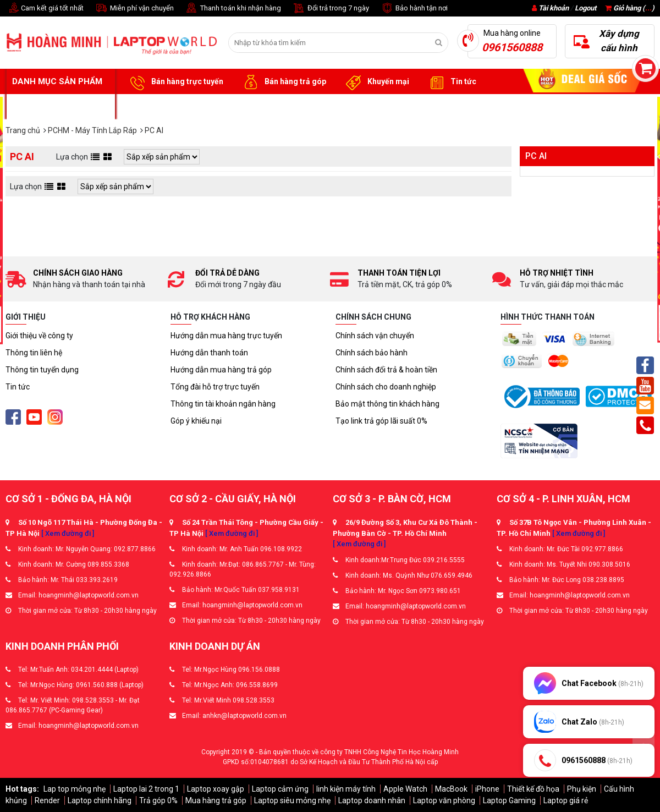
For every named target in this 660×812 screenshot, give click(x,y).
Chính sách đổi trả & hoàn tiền (386, 370)
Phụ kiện (582, 789)
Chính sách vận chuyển (375, 336)
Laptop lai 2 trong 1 (146, 789)
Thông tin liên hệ (34, 353)
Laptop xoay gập (216, 789)
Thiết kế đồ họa (533, 789)
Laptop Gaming (509, 800)
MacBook (451, 789)
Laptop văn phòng (444, 800)
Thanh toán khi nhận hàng (233, 9)
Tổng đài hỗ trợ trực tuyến (215, 387)
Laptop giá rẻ (566, 800)
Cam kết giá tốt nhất (45, 9)
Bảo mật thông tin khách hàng (387, 404)
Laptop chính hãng (100, 800)
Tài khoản (554, 8)
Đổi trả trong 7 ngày (331, 9)
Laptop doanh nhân (372, 800)
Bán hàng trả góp (283, 82)
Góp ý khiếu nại (196, 421)
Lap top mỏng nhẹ (75, 789)
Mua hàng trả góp (216, 800)
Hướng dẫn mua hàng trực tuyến (226, 336)
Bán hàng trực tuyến (175, 82)
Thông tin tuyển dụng (42, 370)
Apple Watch (405, 789)
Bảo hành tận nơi (414, 9)
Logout (585, 8)
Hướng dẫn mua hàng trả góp (221, 370)
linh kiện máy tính (346, 789)
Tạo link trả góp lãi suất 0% (381, 421)
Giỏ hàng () (630, 8)
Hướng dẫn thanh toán (209, 353)
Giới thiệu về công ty (39, 336)
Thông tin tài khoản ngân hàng (223, 404)
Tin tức (451, 82)
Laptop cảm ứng (280, 789)
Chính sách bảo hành (372, 353)
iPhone (487, 789)
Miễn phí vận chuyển (134, 9)
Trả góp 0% (158, 800)
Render (47, 800)
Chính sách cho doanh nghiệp (386, 387)
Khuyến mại (376, 82)
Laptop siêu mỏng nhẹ (292, 800)
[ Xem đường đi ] (68, 533)
